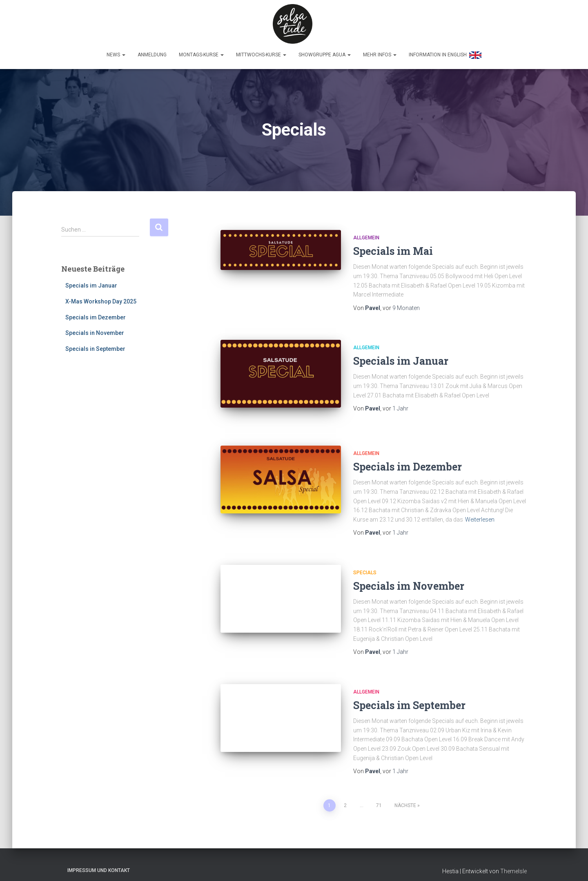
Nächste (405, 797)
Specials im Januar (91, 283)
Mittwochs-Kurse (261, 52)
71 (379, 797)
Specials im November (409, 578)
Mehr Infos (380, 52)
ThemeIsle (513, 863)
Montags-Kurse (201, 52)
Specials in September (95, 346)
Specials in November (95, 330)
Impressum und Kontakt (99, 862)
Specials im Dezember (96, 314)
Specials (365, 565)
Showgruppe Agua (325, 52)
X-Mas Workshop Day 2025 (101, 299)
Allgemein (366, 235)
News (116, 52)
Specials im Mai (393, 248)
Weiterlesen (480, 512)
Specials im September (409, 697)
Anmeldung (152, 52)
